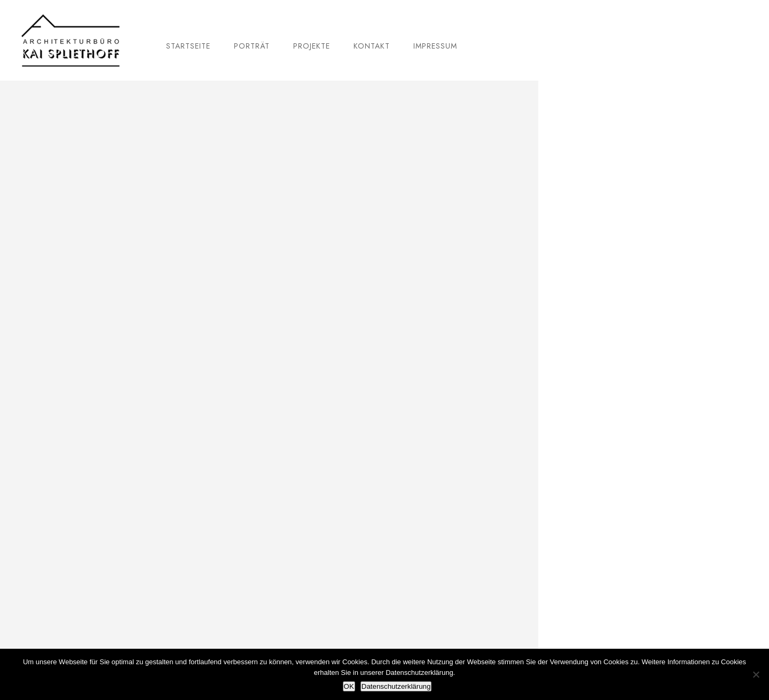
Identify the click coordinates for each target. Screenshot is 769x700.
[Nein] (756, 674)
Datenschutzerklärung (396, 686)
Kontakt (372, 46)
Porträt (252, 46)
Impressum (435, 46)
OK (349, 686)
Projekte (312, 46)
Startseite (188, 46)
